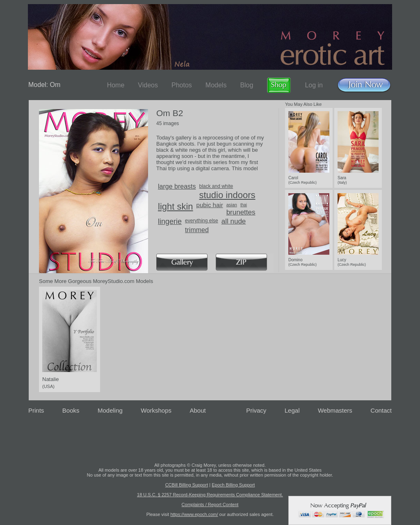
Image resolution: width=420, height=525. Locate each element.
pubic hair (210, 205)
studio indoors (227, 195)
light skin (176, 207)
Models (216, 85)
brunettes (241, 212)
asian (232, 205)
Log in (314, 85)
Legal (292, 410)
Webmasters (335, 410)
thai (244, 205)
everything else (202, 221)
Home (116, 85)
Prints (36, 410)
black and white (216, 186)
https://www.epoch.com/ (194, 514)
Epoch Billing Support (233, 485)
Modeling (110, 410)
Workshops (156, 410)
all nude (234, 221)
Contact (381, 410)
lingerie (170, 221)
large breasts (177, 186)
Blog (247, 85)
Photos (182, 85)
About (198, 410)
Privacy (256, 410)
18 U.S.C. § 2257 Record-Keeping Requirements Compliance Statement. (210, 495)
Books (71, 410)
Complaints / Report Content (210, 504)
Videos (148, 85)
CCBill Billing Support (187, 485)
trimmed (197, 230)
